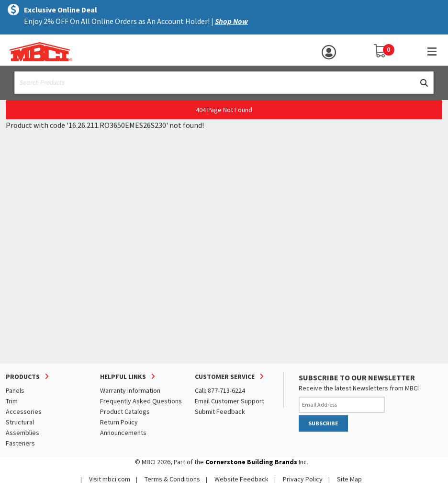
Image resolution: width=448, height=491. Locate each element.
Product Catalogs (125, 411)
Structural (20, 422)
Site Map (349, 479)
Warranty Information (130, 390)
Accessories (24, 411)
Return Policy (119, 422)
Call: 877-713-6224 (220, 390)
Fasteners (20, 443)
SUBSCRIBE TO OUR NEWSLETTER (357, 377)
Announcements (123, 433)
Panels (15, 390)
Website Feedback (241, 479)
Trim (12, 401)
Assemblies (22, 433)
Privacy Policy (303, 479)
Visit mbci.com (110, 479)
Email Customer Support (230, 401)
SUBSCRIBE (323, 423)
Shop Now (231, 21)
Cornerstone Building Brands (251, 462)
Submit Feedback (220, 411)
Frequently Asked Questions (141, 401)
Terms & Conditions (172, 479)
